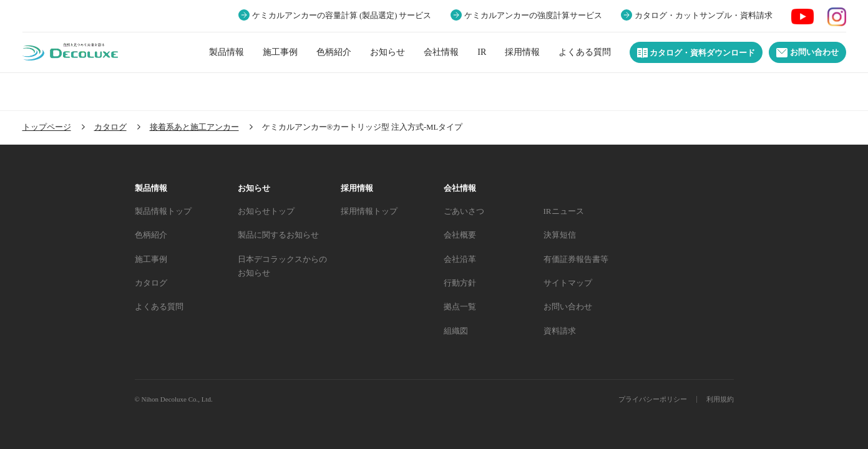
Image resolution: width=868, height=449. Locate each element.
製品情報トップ (163, 211)
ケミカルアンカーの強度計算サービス (533, 16)
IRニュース (564, 211)
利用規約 (720, 399)
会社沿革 (460, 259)
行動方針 (460, 283)
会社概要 (460, 235)
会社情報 (441, 52)
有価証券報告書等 (576, 259)
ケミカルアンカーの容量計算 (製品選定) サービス (342, 16)
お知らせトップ (266, 211)
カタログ (151, 283)
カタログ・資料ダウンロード (696, 53)
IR (482, 52)
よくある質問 (585, 52)
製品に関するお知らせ (278, 235)
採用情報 (522, 52)
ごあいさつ (464, 211)
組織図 (456, 331)
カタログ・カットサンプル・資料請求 (704, 16)
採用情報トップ (369, 211)
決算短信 (560, 235)
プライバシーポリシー (653, 399)
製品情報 (227, 52)
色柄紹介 (334, 52)
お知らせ (388, 52)
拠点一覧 (460, 307)
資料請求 (560, 331)
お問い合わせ (807, 53)
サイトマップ (568, 283)
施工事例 (280, 52)
